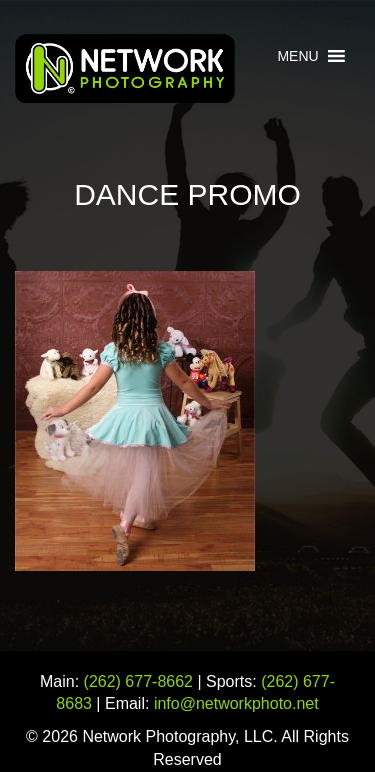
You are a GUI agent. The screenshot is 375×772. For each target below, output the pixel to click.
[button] (297, 56)
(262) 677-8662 (138, 681)
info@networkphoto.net (236, 703)
